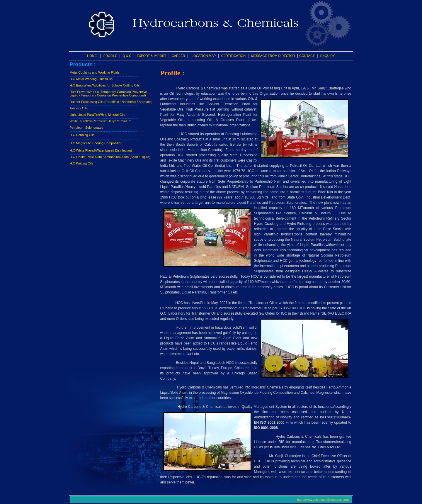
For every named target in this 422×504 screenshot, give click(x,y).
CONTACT (307, 56)
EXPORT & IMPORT (151, 56)
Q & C (127, 56)
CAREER (178, 56)
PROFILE (110, 56)
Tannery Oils (79, 108)
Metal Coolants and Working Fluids (95, 72)
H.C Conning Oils (82, 135)
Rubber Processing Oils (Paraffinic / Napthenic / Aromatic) (111, 102)
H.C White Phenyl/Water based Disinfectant (101, 150)
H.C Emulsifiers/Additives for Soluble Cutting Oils (105, 85)
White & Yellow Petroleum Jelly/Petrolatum (101, 121)
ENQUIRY (328, 56)
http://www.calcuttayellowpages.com (324, 500)
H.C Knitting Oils (82, 163)
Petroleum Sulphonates (86, 128)
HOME (92, 56)
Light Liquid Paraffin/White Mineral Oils (97, 115)
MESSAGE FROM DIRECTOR (273, 56)
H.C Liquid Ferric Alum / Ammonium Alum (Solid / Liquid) (110, 157)
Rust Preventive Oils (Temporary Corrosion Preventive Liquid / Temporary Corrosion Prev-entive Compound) (108, 94)
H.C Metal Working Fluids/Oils (91, 79)
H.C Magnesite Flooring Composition (96, 143)
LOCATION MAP (204, 56)
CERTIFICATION (233, 56)
